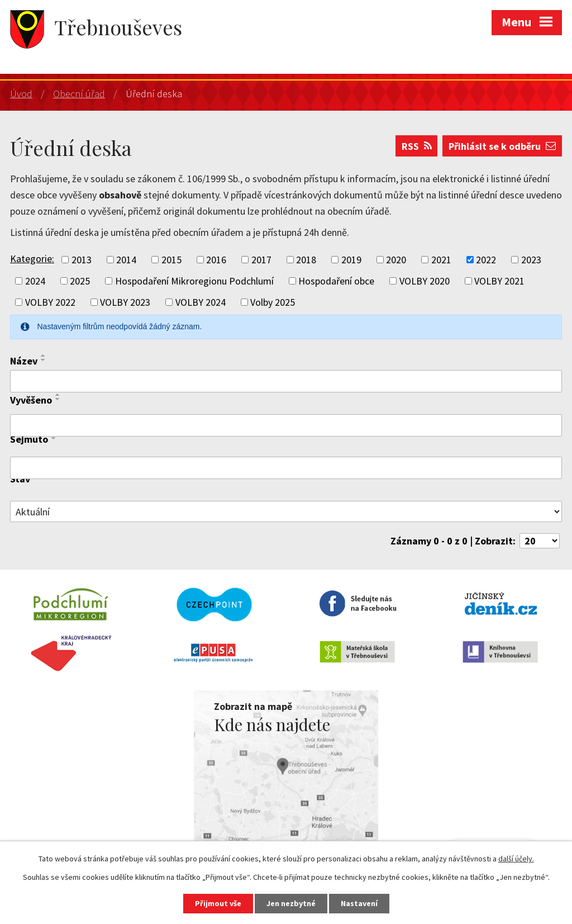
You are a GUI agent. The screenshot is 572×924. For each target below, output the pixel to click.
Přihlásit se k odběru (502, 146)
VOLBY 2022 (50, 302)
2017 (261, 260)
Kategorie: (32, 259)
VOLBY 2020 (425, 281)
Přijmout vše (218, 903)
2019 (351, 260)
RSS (417, 146)
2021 (441, 260)
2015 (171, 260)
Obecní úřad (79, 94)
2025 (80, 281)
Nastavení (359, 903)
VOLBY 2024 (201, 302)
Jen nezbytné (291, 903)
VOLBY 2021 (499, 281)
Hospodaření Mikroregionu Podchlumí (194, 281)
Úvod (21, 94)
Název (24, 361)
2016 (216, 260)
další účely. (516, 859)
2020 (396, 260)
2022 (486, 260)
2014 (126, 260)
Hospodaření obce (336, 281)
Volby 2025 (273, 302)
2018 (306, 260)
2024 (35, 281)
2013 (82, 260)
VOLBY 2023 (125, 302)
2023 (531, 260)
